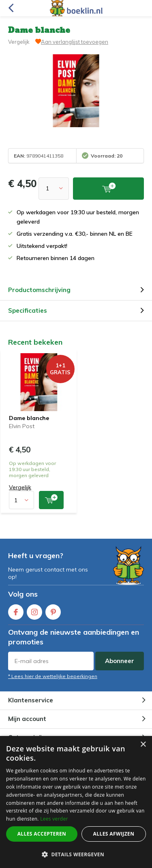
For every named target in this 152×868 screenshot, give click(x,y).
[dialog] (76, 802)
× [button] (143, 745)
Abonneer (120, 661)
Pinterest (53, 610)
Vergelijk (19, 42)
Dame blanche (29, 418)
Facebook (16, 610)
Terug (11, 8)
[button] (76, 854)
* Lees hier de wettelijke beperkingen (53, 676)
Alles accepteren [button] (42, 834)
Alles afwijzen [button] (114, 834)
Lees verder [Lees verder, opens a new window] (54, 819)
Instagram (34, 610)
